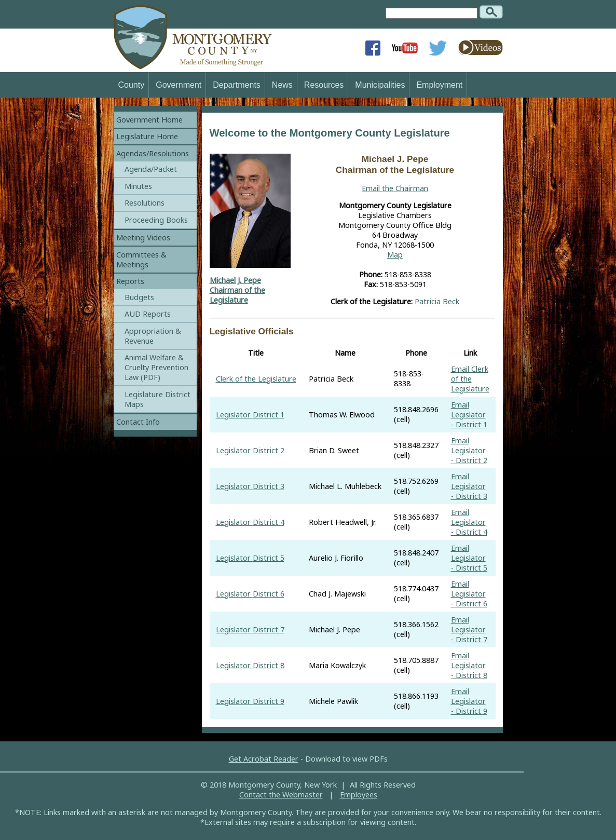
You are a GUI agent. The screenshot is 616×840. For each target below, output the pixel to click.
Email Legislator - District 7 (469, 629)
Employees (359, 795)
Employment (439, 85)
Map (395, 255)
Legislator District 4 (250, 522)
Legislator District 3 (250, 486)
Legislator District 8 (250, 665)
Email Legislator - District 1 (469, 415)
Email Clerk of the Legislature (470, 379)
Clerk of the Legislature (256, 379)
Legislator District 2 (250, 450)
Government (179, 85)
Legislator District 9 (250, 701)
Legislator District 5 (250, 558)
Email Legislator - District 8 (469, 665)
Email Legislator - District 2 (469, 450)
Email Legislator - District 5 (469, 558)
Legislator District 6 (250, 594)
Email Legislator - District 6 (469, 594)
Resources (324, 85)
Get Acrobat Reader (264, 759)
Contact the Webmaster (281, 795)
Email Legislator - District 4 (469, 522)
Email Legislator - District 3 (469, 486)
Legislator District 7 (250, 629)
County (132, 85)
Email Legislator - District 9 (469, 701)
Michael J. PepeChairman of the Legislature (237, 290)
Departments (237, 85)
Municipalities (380, 85)
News (282, 85)
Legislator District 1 (250, 415)
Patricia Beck (437, 301)
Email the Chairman (395, 188)
